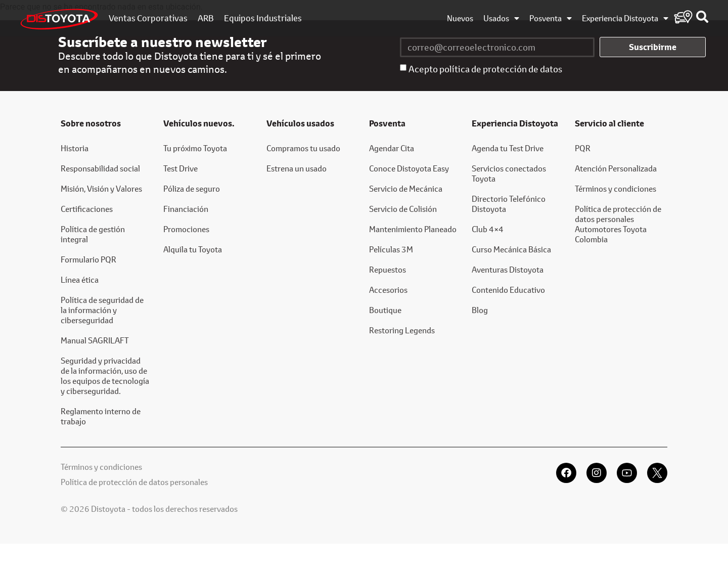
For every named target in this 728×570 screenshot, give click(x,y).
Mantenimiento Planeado (413, 229)
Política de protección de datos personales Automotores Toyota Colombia (618, 224)
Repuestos (388, 269)
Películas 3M (391, 249)
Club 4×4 (488, 229)
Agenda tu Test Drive (508, 148)
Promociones (186, 229)
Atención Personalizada (616, 168)
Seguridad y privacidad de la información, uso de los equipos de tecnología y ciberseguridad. (105, 376)
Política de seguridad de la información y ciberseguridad (102, 310)
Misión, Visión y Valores (101, 188)
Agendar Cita (392, 148)
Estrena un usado (297, 168)
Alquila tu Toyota (193, 249)
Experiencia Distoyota (625, 18)
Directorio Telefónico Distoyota (509, 204)
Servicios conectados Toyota (509, 173)
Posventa (551, 18)
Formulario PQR (88, 259)
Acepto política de (485, 69)
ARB (206, 18)
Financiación (186, 209)
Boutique (385, 310)
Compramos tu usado (303, 148)
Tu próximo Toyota (195, 148)
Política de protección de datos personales (134, 482)
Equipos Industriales (263, 18)
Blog (480, 310)
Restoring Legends (402, 330)
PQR (583, 148)
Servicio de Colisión (403, 209)
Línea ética (80, 279)
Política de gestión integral (93, 234)
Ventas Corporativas (148, 18)
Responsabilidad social (100, 168)
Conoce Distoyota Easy (409, 168)
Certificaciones (87, 209)
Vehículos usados (300, 123)
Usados (501, 18)
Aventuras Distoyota (508, 269)
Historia (75, 148)
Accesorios (388, 290)
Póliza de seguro (192, 188)
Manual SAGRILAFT (95, 340)
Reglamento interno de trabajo (101, 416)
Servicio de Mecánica (406, 188)
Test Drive (180, 168)
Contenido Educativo (508, 290)
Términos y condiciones (616, 188)
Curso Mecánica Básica (511, 249)
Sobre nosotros (91, 123)
